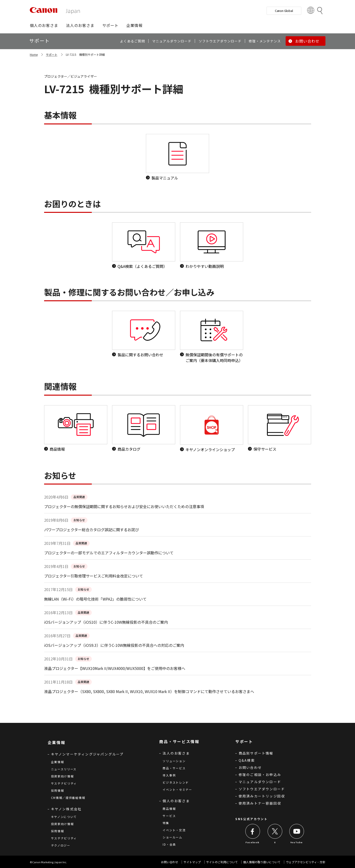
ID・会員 (169, 844)
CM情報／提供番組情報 (68, 798)
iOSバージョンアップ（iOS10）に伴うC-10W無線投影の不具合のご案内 (106, 622)
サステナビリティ (64, 783)
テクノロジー (61, 845)
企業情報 (58, 762)
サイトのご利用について (222, 862)
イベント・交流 (174, 830)
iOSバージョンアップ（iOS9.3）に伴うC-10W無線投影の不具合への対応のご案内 (114, 645)
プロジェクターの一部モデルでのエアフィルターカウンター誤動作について (109, 553)
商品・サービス (174, 768)
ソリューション (174, 761)
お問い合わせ (250, 767)
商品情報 (169, 809)
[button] (44, 25)
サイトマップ (192, 862)
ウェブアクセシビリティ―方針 (306, 862)
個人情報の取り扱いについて (262, 862)
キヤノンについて (64, 817)
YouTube (297, 842)
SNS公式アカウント (252, 819)
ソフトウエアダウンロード (262, 789)
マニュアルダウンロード (260, 782)
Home (34, 54)
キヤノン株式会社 (66, 809)
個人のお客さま (176, 801)
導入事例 (169, 775)
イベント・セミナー (177, 789)
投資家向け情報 (62, 776)
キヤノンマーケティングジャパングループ (87, 754)
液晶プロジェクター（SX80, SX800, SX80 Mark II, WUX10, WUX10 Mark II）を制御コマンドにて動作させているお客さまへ (149, 691)
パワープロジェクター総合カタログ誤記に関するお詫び (92, 530)
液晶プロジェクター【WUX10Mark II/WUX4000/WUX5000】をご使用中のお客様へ (115, 668)
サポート (52, 54)
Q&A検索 (247, 760)
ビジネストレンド (176, 782)
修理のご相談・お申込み (260, 775)
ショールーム (172, 837)
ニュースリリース (64, 769)
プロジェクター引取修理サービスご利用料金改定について (94, 576)
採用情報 (58, 790)
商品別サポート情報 (256, 753)
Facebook (253, 842)
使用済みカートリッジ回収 (262, 796)
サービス (169, 816)
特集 (166, 823)
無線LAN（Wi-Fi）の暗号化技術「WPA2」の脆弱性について (95, 599)
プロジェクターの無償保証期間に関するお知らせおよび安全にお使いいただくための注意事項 (124, 506)
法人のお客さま (176, 753)
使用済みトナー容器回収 (260, 803)
